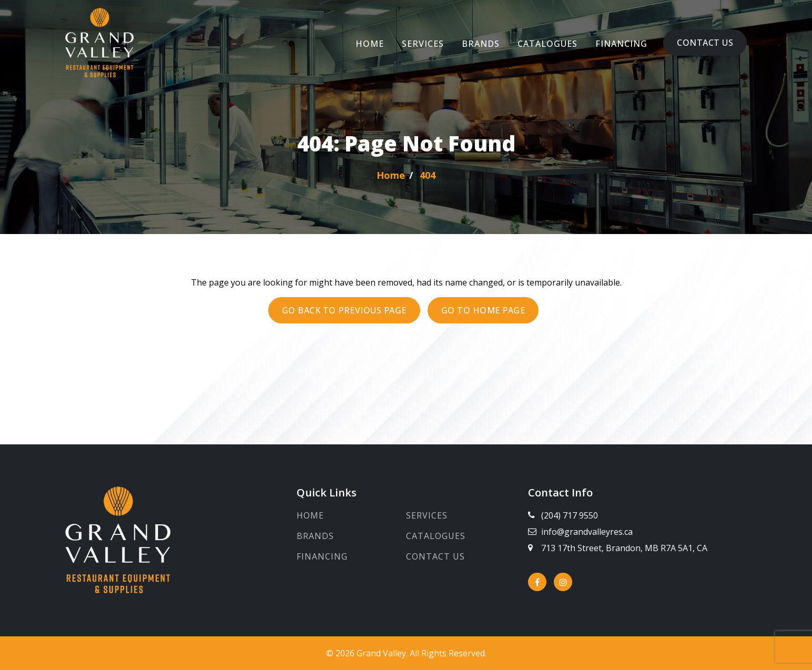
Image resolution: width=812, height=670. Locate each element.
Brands (481, 44)
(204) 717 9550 (570, 515)
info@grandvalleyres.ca (587, 532)
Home (370, 44)
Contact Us (705, 43)
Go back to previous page (344, 310)
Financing (621, 44)
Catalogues (547, 44)
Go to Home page (483, 310)
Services (423, 44)
